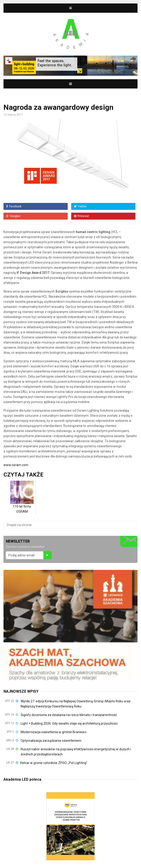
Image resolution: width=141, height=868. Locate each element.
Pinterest (82, 216)
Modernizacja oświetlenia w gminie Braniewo (54, 732)
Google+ (13, 216)
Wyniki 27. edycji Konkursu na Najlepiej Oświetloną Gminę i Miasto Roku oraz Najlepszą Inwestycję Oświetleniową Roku (76, 704)
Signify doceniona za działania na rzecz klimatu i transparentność (69, 715)
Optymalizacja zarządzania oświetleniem (51, 741)
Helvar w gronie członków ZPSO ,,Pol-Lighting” (54, 763)
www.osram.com (16, 465)
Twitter (80, 206)
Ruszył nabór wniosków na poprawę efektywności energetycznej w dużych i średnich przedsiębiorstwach (76, 752)
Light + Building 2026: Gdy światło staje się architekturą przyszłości (69, 723)
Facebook (14, 206)
